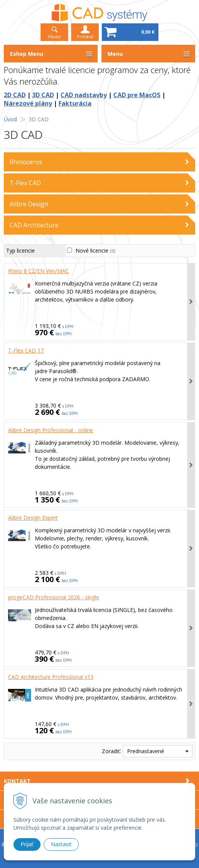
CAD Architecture (34, 225)
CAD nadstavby (84, 95)
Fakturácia (75, 103)
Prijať (27, 844)
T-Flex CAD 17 (26, 350)
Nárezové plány (28, 103)
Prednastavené (146, 751)
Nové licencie (95, 250)
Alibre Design (29, 204)
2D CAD (15, 95)
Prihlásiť (85, 37)
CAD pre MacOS (137, 95)
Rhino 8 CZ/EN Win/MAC (38, 271)
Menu (115, 54)
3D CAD (43, 95)
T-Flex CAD (25, 183)
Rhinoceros (26, 162)
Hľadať (54, 37)
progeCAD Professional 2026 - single (54, 597)
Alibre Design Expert (33, 518)
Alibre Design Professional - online (51, 430)
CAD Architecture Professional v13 (51, 677)
